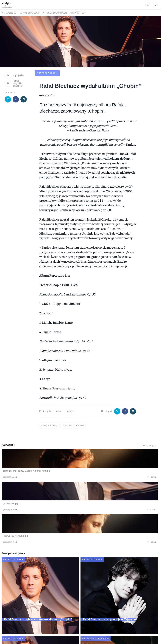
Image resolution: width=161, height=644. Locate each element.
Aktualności (9, 13)
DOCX (70, 388)
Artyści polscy (30, 13)
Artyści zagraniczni (55, 13)
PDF (58, 388)
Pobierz (33, 454)
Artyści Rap (78, 13)
